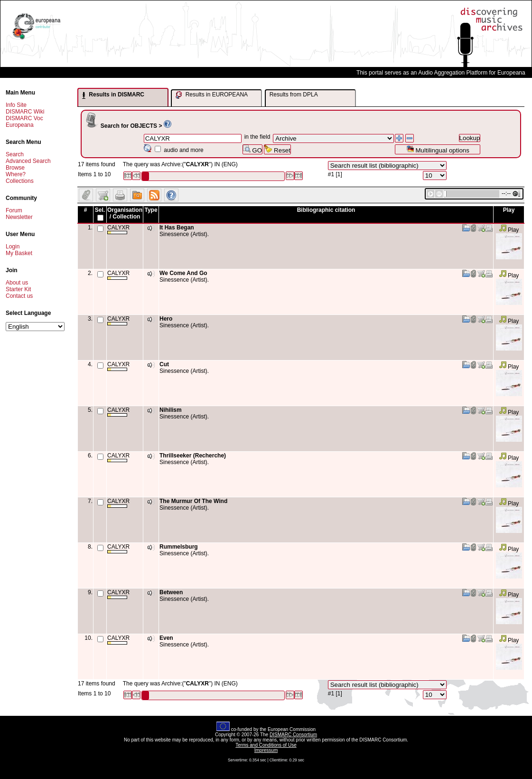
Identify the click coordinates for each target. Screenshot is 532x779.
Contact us (19, 296)
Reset (277, 149)
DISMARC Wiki (25, 112)
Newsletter (19, 217)
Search (15, 154)
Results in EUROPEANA (212, 95)
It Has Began (177, 228)
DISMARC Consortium (293, 735)
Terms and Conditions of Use (266, 745)
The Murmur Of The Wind (193, 501)
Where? (16, 174)
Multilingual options (438, 149)
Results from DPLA (294, 95)
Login (13, 247)
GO (252, 149)
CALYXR (118, 229)
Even (166, 638)
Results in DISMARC (113, 95)
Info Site (16, 105)
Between (171, 592)
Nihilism (171, 410)
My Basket (19, 253)
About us (17, 283)
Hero (166, 319)
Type (151, 210)
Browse (15, 168)
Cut (164, 364)
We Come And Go (183, 273)
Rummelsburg (179, 547)
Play (509, 230)
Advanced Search (28, 161)
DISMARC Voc (24, 118)
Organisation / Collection (125, 213)
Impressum (266, 750)
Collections (20, 181)
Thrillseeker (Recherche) (193, 456)
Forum (14, 210)
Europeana (20, 125)
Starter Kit (18, 289)
